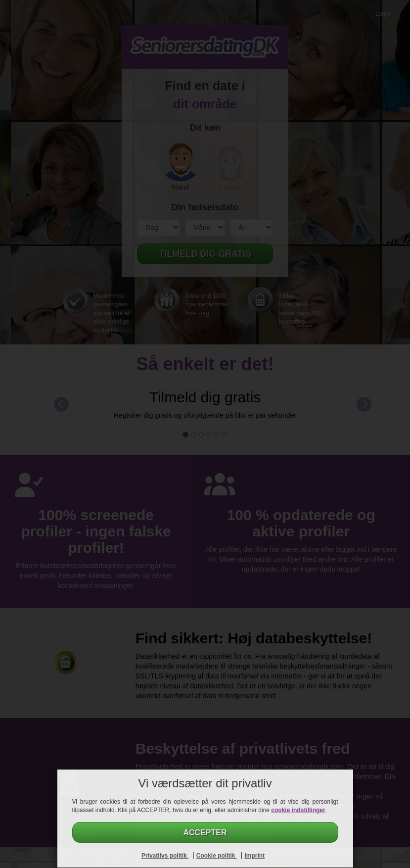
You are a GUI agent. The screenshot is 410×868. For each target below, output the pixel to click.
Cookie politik (217, 856)
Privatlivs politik (165, 856)
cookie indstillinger (298, 810)
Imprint (254, 856)
